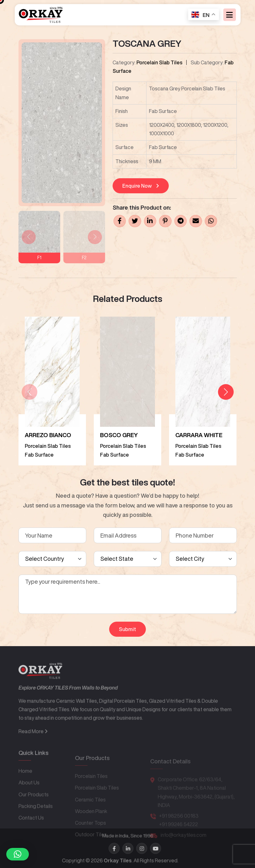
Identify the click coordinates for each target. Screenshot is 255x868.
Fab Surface (39, 455)
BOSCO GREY (119, 435)
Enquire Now (141, 186)
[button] (226, 392)
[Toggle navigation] (230, 16)
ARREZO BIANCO (48, 435)
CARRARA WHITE (199, 435)
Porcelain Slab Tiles (159, 62)
